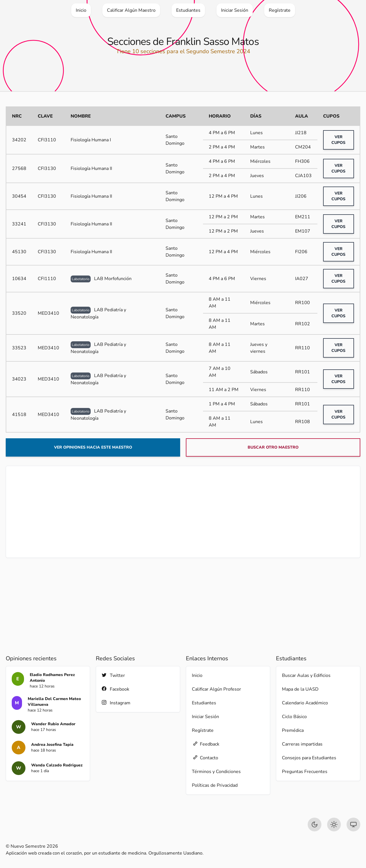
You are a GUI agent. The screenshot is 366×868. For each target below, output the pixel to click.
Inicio (197, 675)
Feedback (206, 744)
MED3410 (48, 313)
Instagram (116, 703)
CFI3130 (47, 169)
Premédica (293, 730)
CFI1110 (47, 279)
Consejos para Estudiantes (309, 758)
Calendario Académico (305, 703)
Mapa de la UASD (300, 689)
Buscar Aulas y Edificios (306, 675)
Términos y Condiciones (216, 772)
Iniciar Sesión (205, 717)
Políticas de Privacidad (215, 785)
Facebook (116, 689)
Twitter (113, 675)
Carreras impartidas (302, 744)
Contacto (205, 758)
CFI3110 (47, 140)
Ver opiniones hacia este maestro (93, 447)
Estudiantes (204, 703)
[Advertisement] (183, 512)
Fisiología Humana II (91, 169)
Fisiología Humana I (91, 140)
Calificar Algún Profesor (216, 689)
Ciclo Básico (294, 717)
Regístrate (203, 730)
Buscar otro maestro (273, 447)
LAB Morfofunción (101, 279)
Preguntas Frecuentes (305, 772)
